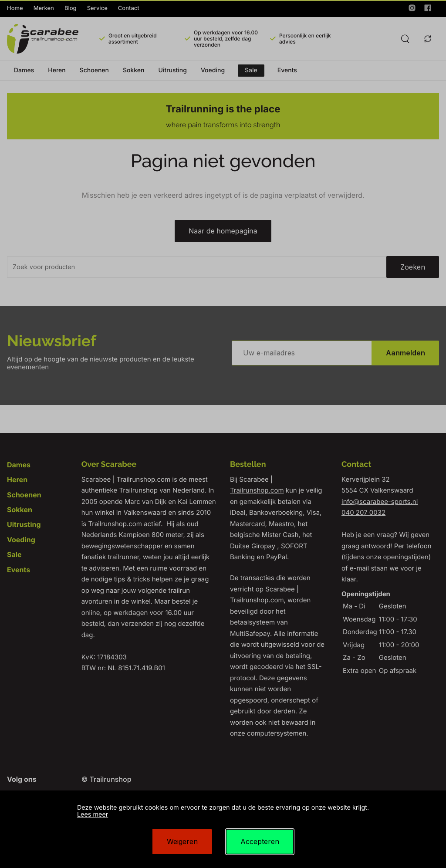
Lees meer (93, 815)
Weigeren (182, 841)
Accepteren (260, 841)
